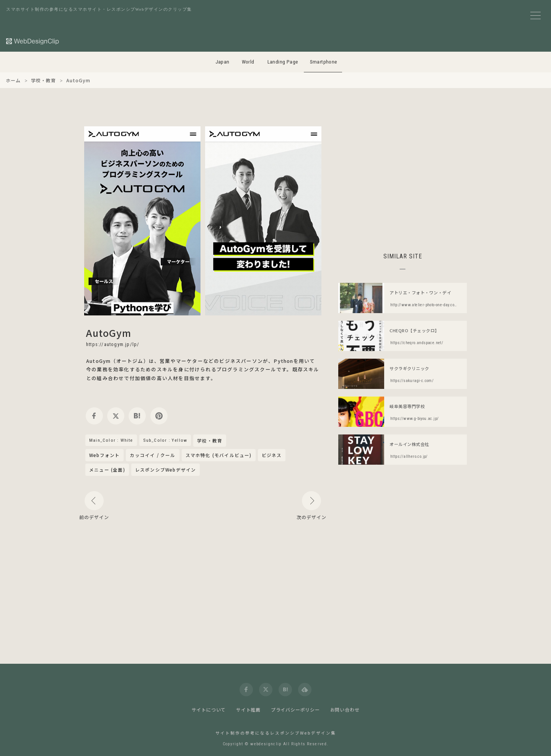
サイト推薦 (248, 709)
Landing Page (283, 62)
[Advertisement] (403, 180)
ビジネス (272, 455)
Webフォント (104, 455)
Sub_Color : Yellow (165, 440)
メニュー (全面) (107, 470)
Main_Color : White (111, 440)
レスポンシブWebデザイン (166, 470)
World (248, 62)
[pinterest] (159, 416)
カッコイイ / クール (152, 455)
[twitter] (116, 416)
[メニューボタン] (536, 16)
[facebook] (94, 416)
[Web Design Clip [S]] (33, 41)
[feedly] (305, 690)
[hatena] (137, 416)
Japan (223, 62)
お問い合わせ (345, 709)
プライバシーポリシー (295, 709)
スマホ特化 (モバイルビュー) (219, 455)
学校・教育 (210, 441)
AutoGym (109, 333)
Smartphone (324, 62)
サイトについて (209, 709)
